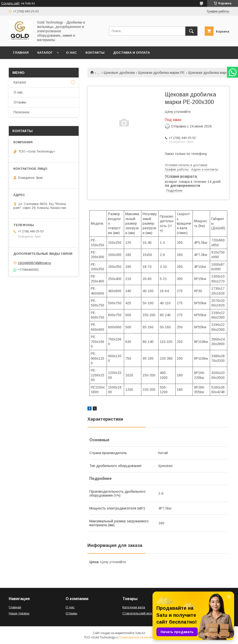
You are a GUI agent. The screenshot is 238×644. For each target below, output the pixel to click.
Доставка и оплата (132, 53)
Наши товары (19, 613)
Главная (21, 53)
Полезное (21, 112)
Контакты (95, 53)
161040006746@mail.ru (34, 263)
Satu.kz (140, 633)
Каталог (45, 53)
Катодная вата (134, 607)
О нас (71, 53)
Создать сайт (10, 3)
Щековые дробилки (119, 73)
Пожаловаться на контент (137, 637)
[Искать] (191, 31)
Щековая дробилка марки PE (161, 73)
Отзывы (20, 102)
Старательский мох (137, 613)
